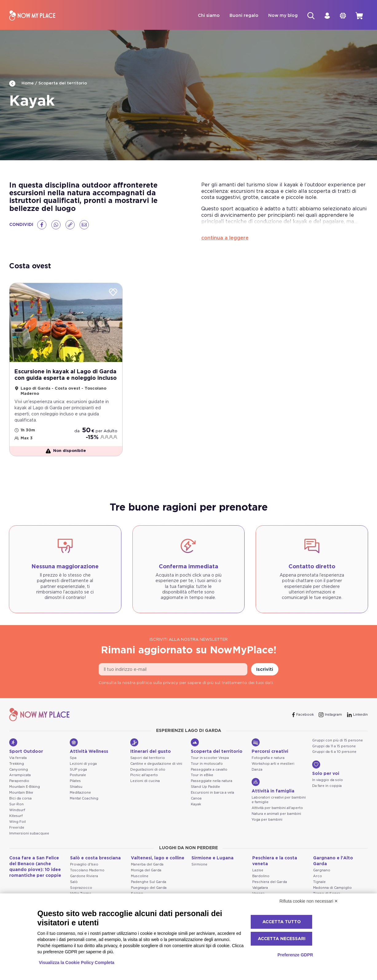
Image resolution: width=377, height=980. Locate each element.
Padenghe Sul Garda (149, 882)
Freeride (17, 828)
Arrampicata (20, 775)
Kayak (196, 804)
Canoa (196, 798)
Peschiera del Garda (270, 882)
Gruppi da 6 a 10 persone (334, 752)
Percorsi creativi (270, 746)
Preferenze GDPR (295, 955)
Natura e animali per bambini (276, 814)
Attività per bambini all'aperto (277, 808)
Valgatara (260, 888)
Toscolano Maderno (87, 870)
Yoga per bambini (267, 820)
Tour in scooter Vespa (210, 758)
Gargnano (322, 871)
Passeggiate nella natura (212, 781)
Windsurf (17, 810)
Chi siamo (208, 16)
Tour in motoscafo (207, 764)
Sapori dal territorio (148, 758)
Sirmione (199, 864)
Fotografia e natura (268, 758)
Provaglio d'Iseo (84, 864)
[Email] (84, 225)
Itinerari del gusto (151, 746)
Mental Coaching (84, 798)
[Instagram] (330, 715)
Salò (74, 882)
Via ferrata (18, 758)
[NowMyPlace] (32, 16)
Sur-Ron (16, 804)
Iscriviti (265, 669)
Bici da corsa (20, 798)
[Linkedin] (357, 715)
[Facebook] (42, 225)
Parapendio (19, 781)
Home (22, 84)
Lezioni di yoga (83, 764)
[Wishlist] (113, 293)
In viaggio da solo (328, 780)
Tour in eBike (202, 775)
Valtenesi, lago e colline (158, 858)
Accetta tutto (282, 922)
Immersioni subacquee (29, 833)
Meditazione (80, 793)
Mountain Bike (21, 793)
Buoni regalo (243, 16)
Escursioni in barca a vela (212, 793)
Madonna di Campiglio (332, 888)
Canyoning (19, 770)
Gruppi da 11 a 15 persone (334, 746)
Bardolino (261, 876)
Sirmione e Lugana (212, 858)
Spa (73, 758)
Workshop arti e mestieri (273, 764)
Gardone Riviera (84, 876)
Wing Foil (18, 822)
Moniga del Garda (146, 870)
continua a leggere (225, 238)
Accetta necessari (282, 939)
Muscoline (140, 876)
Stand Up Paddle (205, 787)
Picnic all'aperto (144, 775)
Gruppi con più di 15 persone (338, 740)
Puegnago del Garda (149, 888)
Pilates (75, 781)
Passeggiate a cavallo (209, 770)
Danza (257, 770)
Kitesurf (16, 816)
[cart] (359, 16)
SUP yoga (78, 770)
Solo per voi (326, 768)
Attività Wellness (89, 746)
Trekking (17, 764)
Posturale (78, 775)
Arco (318, 876)
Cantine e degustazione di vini (156, 764)
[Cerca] (310, 16)
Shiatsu (76, 787)
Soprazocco (81, 888)
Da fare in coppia (327, 786)
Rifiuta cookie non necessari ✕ (309, 901)
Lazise (258, 871)
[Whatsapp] (56, 225)
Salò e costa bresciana (95, 858)
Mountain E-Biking (25, 787)
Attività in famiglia (273, 786)
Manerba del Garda (147, 864)
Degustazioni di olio (148, 770)
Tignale (319, 882)
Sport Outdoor (26, 746)
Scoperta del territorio (63, 83)
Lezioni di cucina (145, 781)
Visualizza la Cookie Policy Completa (77, 962)
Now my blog (282, 16)
